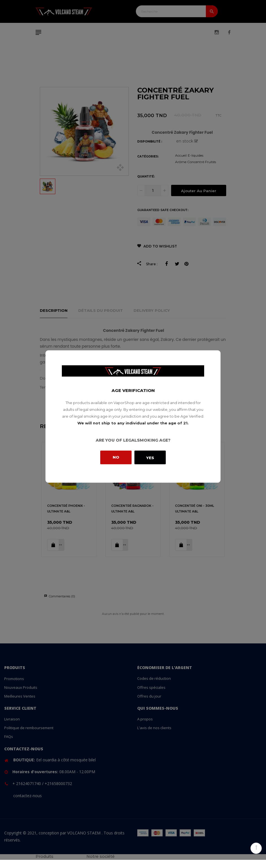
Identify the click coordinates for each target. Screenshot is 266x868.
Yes (150, 457)
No (116, 457)
